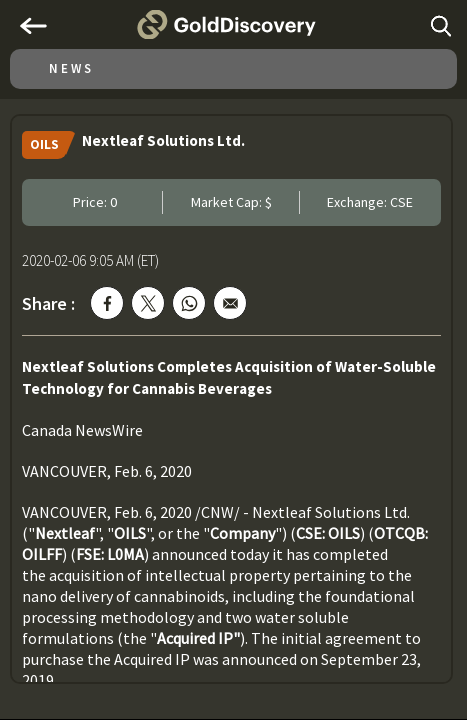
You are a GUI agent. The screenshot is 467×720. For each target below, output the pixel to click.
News (71, 68)
